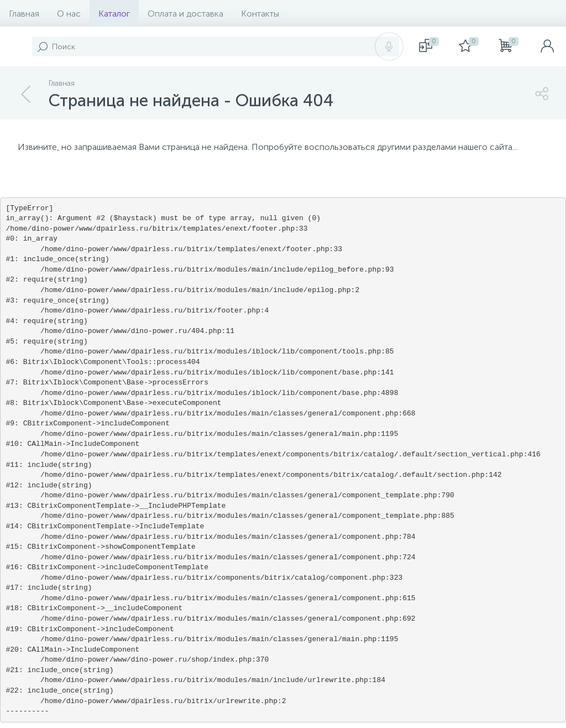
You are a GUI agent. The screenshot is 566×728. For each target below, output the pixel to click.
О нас (69, 14)
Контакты (260, 14)
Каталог (114, 14)
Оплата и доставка (185, 14)
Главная (24, 14)
